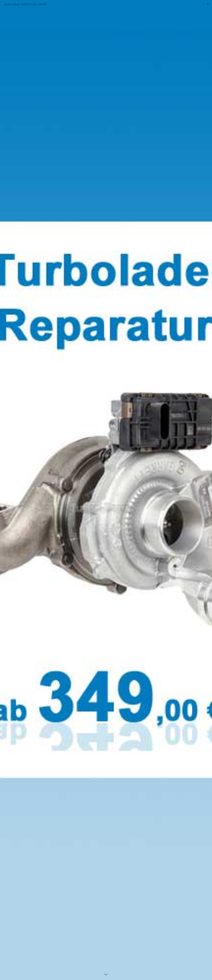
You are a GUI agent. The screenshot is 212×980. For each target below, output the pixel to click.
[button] (208, 4)
